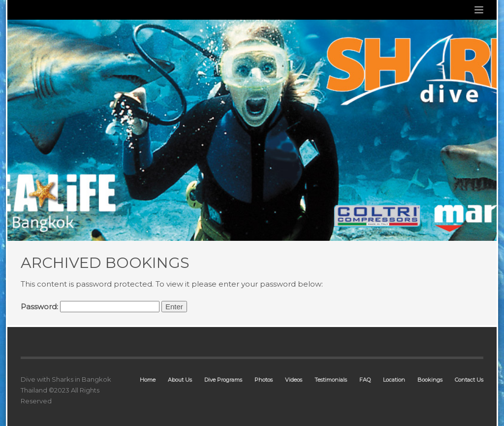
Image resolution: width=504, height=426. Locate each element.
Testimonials (331, 380)
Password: (90, 307)
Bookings (430, 380)
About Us (180, 380)
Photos (264, 380)
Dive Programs (223, 380)
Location (394, 380)
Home (148, 380)
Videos (294, 380)
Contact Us (469, 380)
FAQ (365, 380)
